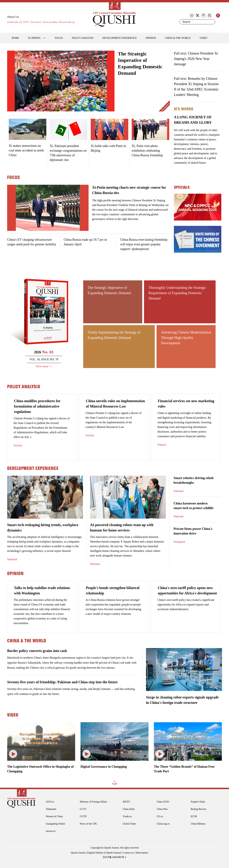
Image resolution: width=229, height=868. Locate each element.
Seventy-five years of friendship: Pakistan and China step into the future (62, 682)
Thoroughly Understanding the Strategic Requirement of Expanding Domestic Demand (177, 293)
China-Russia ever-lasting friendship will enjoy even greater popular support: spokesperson (144, 244)
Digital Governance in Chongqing (104, 767)
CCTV (83, 809)
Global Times (130, 824)
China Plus (162, 809)
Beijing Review (199, 809)
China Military (198, 824)
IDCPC (126, 802)
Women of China (54, 816)
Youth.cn (127, 816)
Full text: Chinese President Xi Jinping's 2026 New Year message (196, 59)
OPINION (151, 38)
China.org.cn (163, 824)
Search (212, 22)
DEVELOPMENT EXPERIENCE (120, 38)
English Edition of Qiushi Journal (104, 853)
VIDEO (203, 38)
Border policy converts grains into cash (37, 651)
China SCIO (163, 802)
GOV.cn (50, 802)
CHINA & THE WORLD (178, 38)
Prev (10, 84)
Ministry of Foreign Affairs (93, 802)
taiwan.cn (51, 831)
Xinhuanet (51, 809)
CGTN (83, 816)
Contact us (128, 853)
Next (112, 84)
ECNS (194, 816)
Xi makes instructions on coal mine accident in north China (26, 150)
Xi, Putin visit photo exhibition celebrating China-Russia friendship (147, 151)
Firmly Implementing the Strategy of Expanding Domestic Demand (114, 335)
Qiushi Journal (78, 853)
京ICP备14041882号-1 (114, 857)
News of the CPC (89, 824)
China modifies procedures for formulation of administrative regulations (37, 406)
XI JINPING (34, 38)
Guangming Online (55, 824)
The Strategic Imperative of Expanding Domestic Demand (109, 290)
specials (182, 187)
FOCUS (59, 38)
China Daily (129, 809)
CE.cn (160, 816)
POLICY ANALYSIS (83, 38)
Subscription (142, 853)
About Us (13, 17)
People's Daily (198, 802)
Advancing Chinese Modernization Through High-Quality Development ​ (186, 338)
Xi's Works (184, 109)
